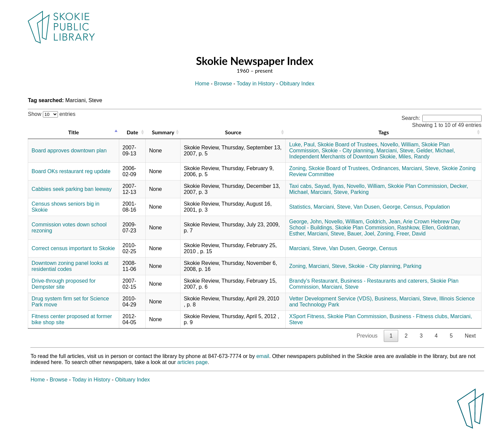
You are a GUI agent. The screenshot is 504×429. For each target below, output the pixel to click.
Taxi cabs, (301, 186)
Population (437, 207)
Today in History (256, 84)
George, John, (306, 222)
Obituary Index (297, 84)
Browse (223, 84)
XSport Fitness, (307, 316)
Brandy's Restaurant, (314, 281)
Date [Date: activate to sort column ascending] (132, 132)
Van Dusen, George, (378, 207)
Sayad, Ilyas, (330, 186)
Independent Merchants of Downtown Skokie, (343, 157)
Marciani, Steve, (396, 151)
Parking (360, 192)
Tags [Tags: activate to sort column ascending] (384, 132)
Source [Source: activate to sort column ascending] (233, 132)
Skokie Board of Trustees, (348, 145)
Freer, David (411, 234)
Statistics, (300, 207)
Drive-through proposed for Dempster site (63, 284)
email (263, 356)
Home (202, 84)
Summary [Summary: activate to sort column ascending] (163, 132)
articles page (192, 362)
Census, (413, 207)
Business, (386, 299)
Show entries (52, 114)
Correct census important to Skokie (73, 248)
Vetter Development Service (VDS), (331, 299)
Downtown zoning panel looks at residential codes (70, 266)
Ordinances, (386, 168)
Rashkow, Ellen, (416, 228)
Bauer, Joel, (362, 234)
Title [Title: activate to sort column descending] (73, 132)
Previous (367, 336)
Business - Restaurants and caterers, (385, 281)
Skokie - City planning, (348, 151)
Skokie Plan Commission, (418, 186)
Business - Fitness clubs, (419, 316)
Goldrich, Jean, (384, 222)
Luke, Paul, (302, 145)
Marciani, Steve (340, 287)
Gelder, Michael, (436, 151)
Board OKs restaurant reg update (71, 171)
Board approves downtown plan (69, 151)
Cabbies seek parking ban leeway (71, 189)
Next (470, 336)
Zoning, (298, 168)
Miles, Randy (414, 157)
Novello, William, (400, 145)
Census (388, 248)
